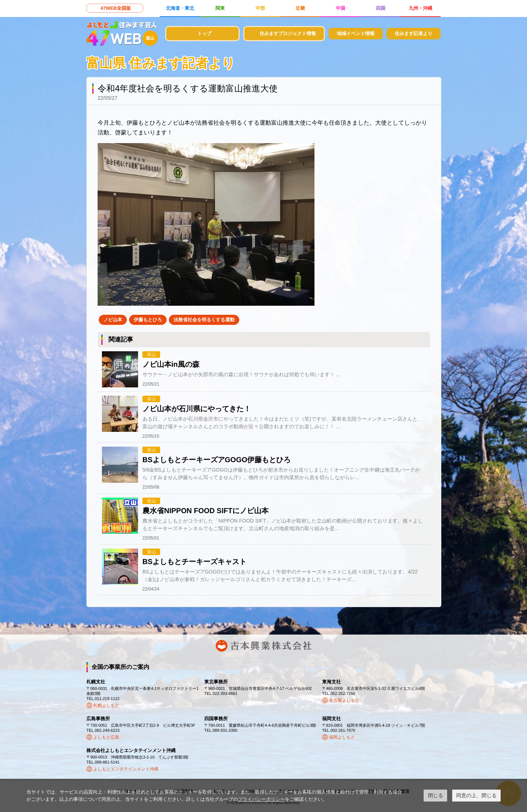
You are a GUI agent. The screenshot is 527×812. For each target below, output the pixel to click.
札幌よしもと (106, 705)
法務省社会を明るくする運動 (204, 320)
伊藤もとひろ (148, 320)
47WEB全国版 (116, 8)
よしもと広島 (106, 737)
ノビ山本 (113, 320)
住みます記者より (414, 33)
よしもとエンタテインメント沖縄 (126, 769)
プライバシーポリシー (261, 799)
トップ (204, 33)
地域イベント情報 (356, 33)
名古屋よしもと (344, 700)
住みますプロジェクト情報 (288, 33)
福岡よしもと (342, 737)
